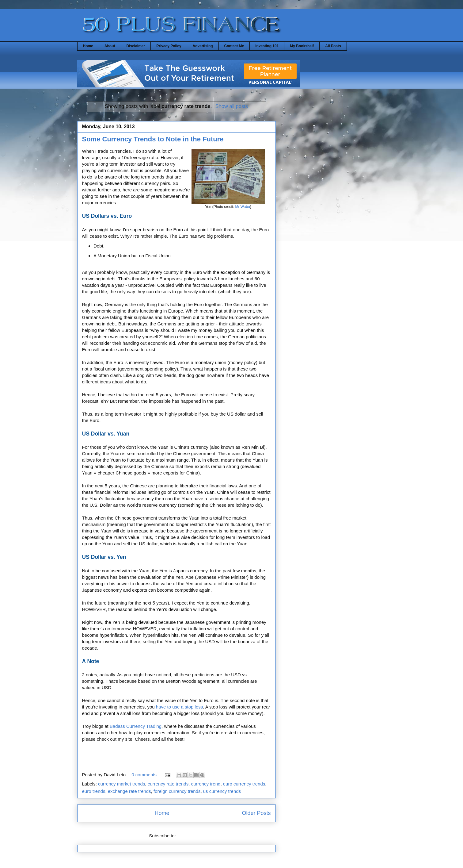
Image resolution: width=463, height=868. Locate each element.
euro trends (94, 791)
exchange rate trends (129, 791)
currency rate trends (168, 784)
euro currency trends (244, 784)
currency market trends (121, 784)
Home (88, 46)
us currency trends (222, 791)
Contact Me (234, 46)
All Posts (333, 46)
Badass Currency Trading (136, 726)
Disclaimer (136, 46)
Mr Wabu (243, 207)
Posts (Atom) (190, 836)
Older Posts (256, 813)
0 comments (144, 775)
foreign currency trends (177, 791)
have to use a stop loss (179, 707)
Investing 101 (267, 46)
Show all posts (232, 106)
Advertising (203, 46)
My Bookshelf (302, 46)
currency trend (206, 784)
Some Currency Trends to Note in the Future (153, 139)
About (110, 46)
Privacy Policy (169, 46)
